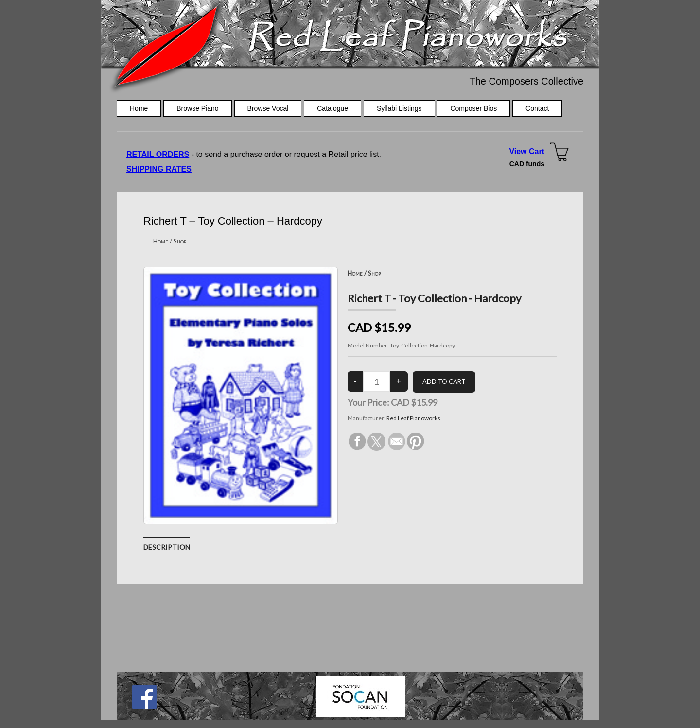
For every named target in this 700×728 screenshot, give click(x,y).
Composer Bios (473, 108)
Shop (180, 241)
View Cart (527, 151)
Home (139, 108)
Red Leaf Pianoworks (413, 418)
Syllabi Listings (399, 108)
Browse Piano (197, 108)
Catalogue (332, 108)
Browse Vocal (268, 108)
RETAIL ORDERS (158, 154)
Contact (537, 108)
